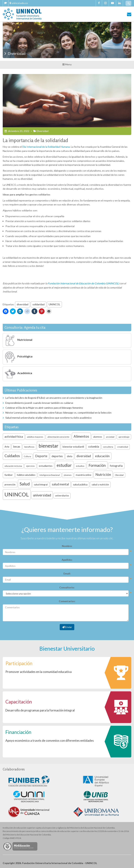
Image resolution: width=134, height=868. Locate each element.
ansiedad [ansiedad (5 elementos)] (110, 437)
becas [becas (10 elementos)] (17, 446)
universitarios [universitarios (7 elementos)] (62, 496)
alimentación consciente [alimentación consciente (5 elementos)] (58, 437)
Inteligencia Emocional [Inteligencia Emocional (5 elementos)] (50, 475)
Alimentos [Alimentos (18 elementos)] (81, 436)
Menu (67, 64)
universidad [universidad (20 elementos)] (42, 495)
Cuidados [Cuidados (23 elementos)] (12, 456)
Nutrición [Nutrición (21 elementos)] (103, 474)
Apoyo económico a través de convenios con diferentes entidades (50, 740)
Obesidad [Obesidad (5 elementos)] (119, 475)
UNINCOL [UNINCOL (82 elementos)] (17, 494)
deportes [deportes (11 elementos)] (57, 456)
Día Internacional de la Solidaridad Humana (46, 147)
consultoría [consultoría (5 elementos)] (108, 447)
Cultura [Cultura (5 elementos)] (28, 456)
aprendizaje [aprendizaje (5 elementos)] (124, 437)
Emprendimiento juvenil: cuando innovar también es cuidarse (39, 403)
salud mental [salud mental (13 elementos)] (60, 484)
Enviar (67, 627)
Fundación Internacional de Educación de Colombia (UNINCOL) (83, 283)
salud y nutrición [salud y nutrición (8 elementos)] (100, 484)
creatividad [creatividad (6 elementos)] (123, 447)
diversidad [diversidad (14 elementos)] (84, 456)
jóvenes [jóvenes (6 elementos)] (68, 475)
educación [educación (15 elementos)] (102, 456)
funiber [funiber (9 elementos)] (9, 475)
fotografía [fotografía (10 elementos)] (116, 466)
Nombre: (67, 546)
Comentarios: (67, 601)
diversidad (23, 304)
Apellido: (67, 560)
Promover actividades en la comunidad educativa (39, 672)
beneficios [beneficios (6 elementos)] (29, 447)
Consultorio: (67, 587)
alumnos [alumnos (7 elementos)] (98, 437)
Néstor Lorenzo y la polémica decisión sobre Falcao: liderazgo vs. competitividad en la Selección (58, 413)
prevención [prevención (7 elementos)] (10, 485)
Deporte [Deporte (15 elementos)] (41, 456)
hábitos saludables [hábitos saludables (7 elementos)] (26, 475)
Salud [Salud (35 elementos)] (25, 484)
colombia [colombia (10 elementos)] (94, 446)
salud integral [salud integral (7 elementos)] (41, 485)
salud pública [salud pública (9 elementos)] (80, 484)
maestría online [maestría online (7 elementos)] (84, 475)
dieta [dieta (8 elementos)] (70, 456)
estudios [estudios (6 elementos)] (80, 466)
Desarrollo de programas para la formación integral (40, 710)
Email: (67, 573)
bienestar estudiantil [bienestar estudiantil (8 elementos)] (73, 447)
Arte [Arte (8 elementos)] (7, 447)
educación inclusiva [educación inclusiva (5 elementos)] (13, 466)
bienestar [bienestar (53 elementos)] (49, 446)
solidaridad (39, 304)
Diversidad (41, 131)
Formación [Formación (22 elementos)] (97, 465)
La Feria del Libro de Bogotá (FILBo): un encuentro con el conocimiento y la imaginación (54, 398)
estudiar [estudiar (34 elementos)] (64, 465)
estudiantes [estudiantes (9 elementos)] (46, 466)
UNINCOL (54, 304)
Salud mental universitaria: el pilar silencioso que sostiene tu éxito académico (49, 418)
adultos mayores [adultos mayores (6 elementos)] (35, 437)
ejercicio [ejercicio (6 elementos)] (30, 466)
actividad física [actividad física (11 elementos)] (14, 437)
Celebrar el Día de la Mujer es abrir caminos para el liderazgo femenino (44, 408)
